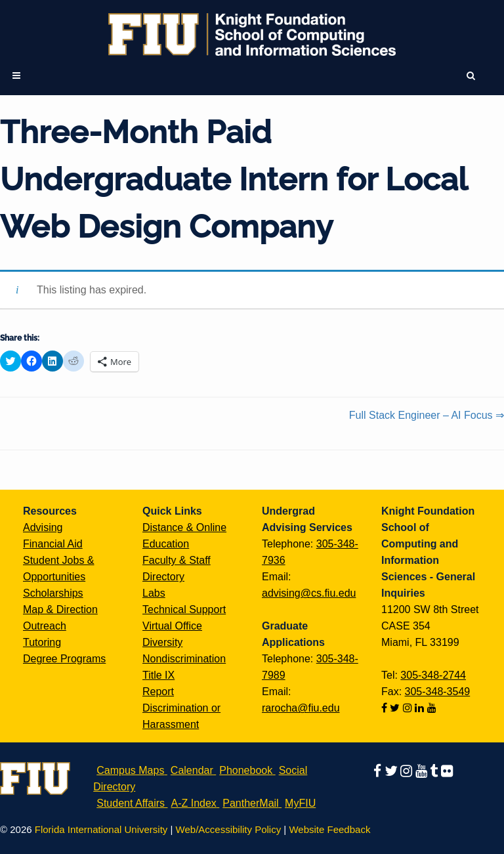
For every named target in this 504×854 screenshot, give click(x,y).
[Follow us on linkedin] (421, 708)
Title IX (158, 675)
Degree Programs (64, 659)
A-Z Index (193, 803)
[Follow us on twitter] (396, 708)
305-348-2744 (433, 675)
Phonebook (246, 770)
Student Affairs (131, 803)
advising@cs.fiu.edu (309, 593)
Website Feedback (329, 829)
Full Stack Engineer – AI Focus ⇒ (427, 415)
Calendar (192, 770)
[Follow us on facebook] (386, 708)
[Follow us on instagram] (409, 708)
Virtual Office (172, 626)
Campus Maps (130, 770)
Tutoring (42, 642)
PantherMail (250, 803)
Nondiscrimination (184, 659)
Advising (43, 527)
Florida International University (101, 829)
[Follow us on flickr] (447, 770)
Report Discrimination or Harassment (181, 708)
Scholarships (53, 593)
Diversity (162, 642)
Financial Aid (53, 544)
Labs (154, 593)
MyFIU (300, 803)
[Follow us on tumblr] (435, 770)
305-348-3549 (438, 692)
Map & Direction (60, 609)
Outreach (45, 626)
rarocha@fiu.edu (301, 708)
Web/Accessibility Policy (229, 829)
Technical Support (184, 609)
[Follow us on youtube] (432, 708)
